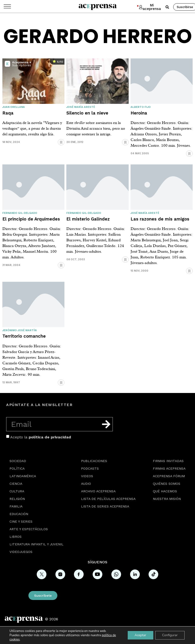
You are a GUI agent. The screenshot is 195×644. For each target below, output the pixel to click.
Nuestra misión (167, 499)
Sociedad (18, 461)
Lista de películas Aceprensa (108, 499)
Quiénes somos (167, 484)
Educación (19, 514)
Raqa (8, 113)
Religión (17, 499)
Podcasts (90, 468)
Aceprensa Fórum (169, 476)
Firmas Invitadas (168, 461)
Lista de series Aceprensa (105, 506)
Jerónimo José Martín (19, 330)
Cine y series (21, 521)
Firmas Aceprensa (169, 468)
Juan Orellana (14, 107)
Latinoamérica (23, 476)
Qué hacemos (165, 491)
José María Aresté (81, 107)
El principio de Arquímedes (31, 219)
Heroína (139, 113)
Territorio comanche (24, 336)
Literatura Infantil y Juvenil (36, 544)
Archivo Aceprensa (98, 491)
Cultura (17, 491)
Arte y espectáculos (29, 529)
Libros (16, 537)
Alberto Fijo (141, 107)
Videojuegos (21, 552)
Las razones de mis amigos (160, 219)
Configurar (170, 635)
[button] (167, 7)
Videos (87, 476)
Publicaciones (94, 461)
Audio (86, 484)
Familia (16, 506)
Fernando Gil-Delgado (20, 213)
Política (17, 468)
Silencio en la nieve (87, 113)
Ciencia (16, 484)
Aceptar (140, 635)
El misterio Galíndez (88, 219)
